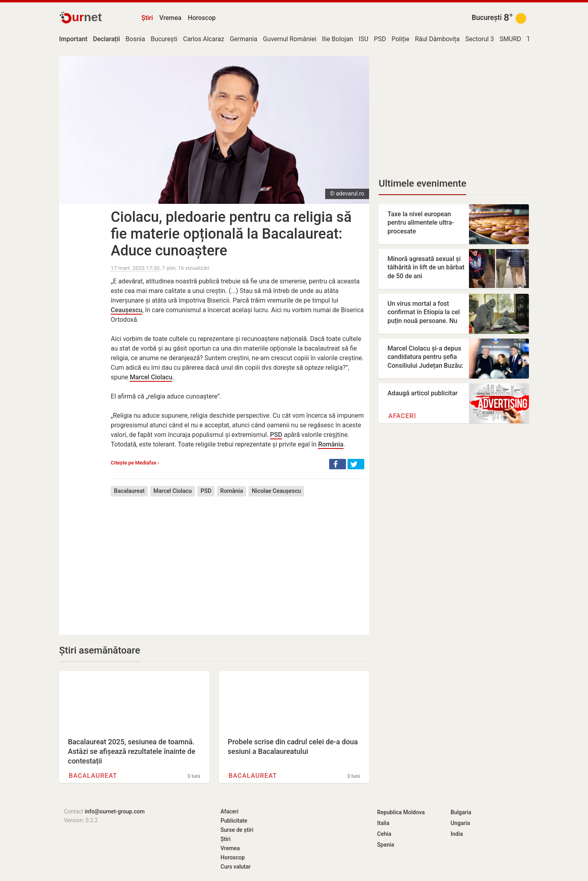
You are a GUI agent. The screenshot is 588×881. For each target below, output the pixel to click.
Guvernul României (290, 39)
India (457, 834)
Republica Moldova (401, 812)
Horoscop (202, 18)
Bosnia (135, 39)
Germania (243, 39)
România (331, 444)
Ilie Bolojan (338, 39)
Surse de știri (237, 830)
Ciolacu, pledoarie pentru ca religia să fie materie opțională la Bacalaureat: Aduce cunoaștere (231, 234)
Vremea (170, 18)
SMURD (510, 39)
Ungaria (460, 823)
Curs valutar (235, 867)
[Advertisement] (237, 560)
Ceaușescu (126, 310)
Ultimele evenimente (422, 183)
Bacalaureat (129, 491)
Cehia (384, 834)
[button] (338, 464)
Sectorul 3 (480, 39)
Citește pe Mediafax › (135, 463)
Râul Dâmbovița (437, 39)
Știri (147, 18)
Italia (383, 823)
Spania (386, 845)
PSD (380, 39)
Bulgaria (461, 812)
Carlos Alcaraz (204, 39)
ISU (364, 39)
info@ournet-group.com (115, 811)
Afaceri (402, 416)
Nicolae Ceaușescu (276, 491)
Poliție (400, 39)
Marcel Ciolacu (151, 377)
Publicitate (234, 821)
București (487, 18)
